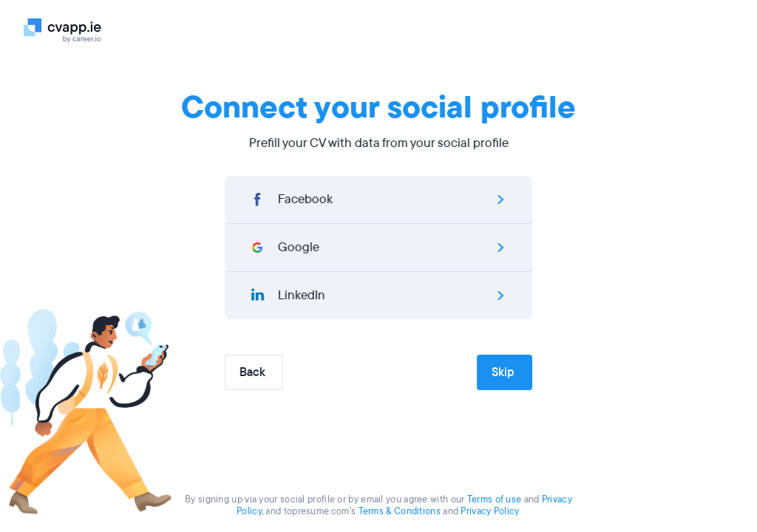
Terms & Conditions (400, 511)
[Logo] (70, 30)
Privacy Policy (489, 511)
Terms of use (495, 499)
